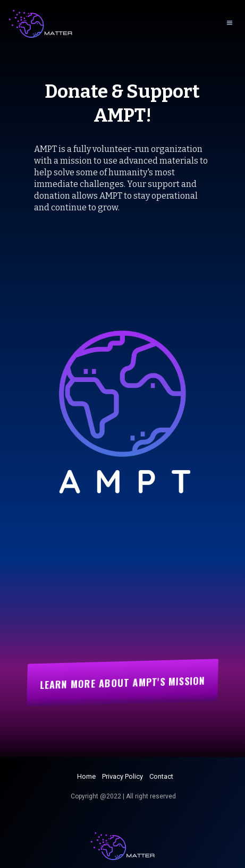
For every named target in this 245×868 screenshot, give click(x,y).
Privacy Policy (122, 776)
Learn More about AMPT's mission (122, 683)
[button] (230, 23)
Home (86, 776)
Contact (161, 776)
